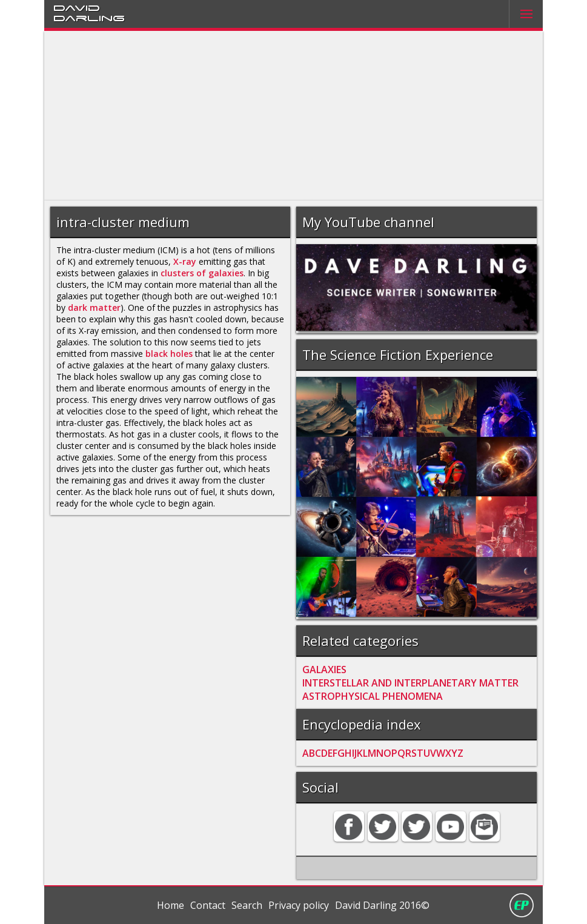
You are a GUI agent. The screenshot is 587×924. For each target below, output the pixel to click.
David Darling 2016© (382, 905)
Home (171, 905)
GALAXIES (324, 670)
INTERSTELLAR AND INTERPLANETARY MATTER (410, 683)
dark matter (94, 307)
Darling (89, 18)
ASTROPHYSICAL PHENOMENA (373, 696)
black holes (169, 354)
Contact (208, 905)
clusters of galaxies (202, 273)
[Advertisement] (294, 116)
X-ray (185, 261)
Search (247, 905)
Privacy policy (299, 905)
